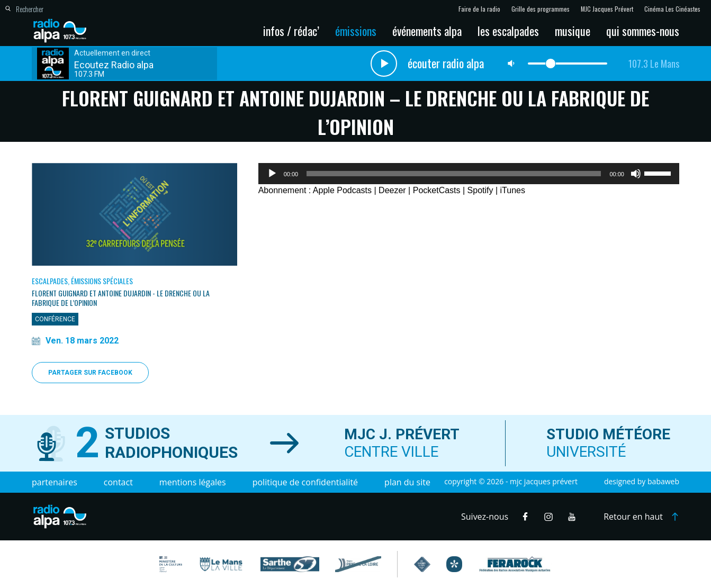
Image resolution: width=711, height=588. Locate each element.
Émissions (356, 31)
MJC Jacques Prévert (607, 9)
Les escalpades (508, 31)
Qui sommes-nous (643, 31)
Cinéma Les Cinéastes (672, 9)
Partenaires (55, 482)
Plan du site (407, 482)
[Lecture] (272, 174)
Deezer (392, 190)
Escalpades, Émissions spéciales (82, 281)
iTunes (513, 190)
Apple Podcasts (342, 190)
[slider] (454, 174)
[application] (469, 174)
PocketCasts (437, 190)
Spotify (480, 190)
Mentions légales (193, 482)
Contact (118, 482)
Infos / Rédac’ (291, 31)
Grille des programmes (541, 9)
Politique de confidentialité (305, 482)
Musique (573, 31)
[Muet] (636, 174)
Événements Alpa (427, 31)
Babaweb (663, 481)
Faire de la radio (479, 9)
